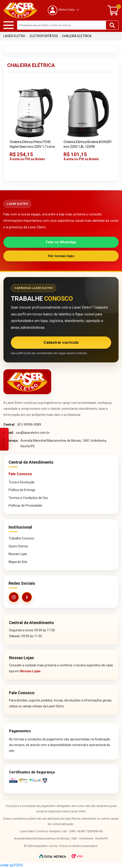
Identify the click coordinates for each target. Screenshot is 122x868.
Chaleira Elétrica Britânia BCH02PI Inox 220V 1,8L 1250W (87, 144)
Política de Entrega (22, 490)
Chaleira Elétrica (77, 36)
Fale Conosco (20, 474)
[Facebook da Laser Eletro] (27, 597)
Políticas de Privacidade (25, 506)
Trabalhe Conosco (21, 538)
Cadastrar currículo (61, 342)
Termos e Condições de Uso (28, 498)
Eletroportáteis (44, 36)
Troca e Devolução (22, 482)
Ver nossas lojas (61, 256)
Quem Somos (18, 546)
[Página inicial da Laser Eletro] (27, 382)
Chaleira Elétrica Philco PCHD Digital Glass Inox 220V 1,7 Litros (32, 144)
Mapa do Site (18, 562)
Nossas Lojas (18, 554)
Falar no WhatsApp (61, 242)
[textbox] (68, 25)
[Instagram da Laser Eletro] (14, 597)
